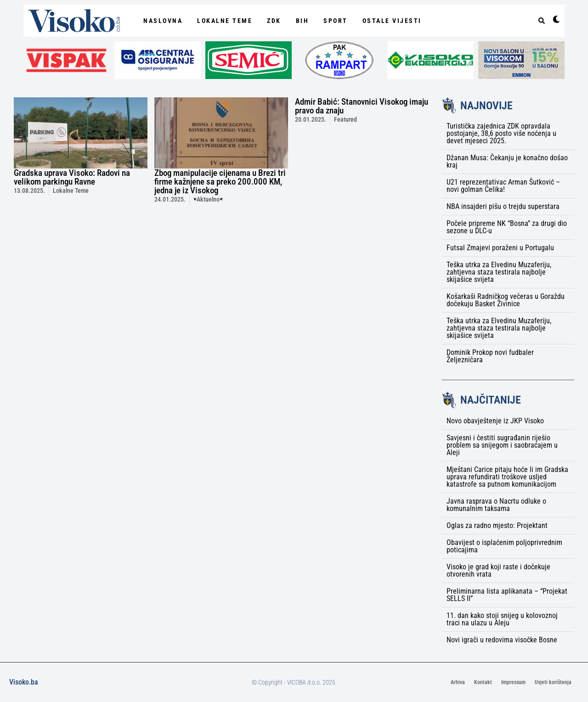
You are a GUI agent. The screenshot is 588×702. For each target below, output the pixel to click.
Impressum (513, 682)
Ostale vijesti (392, 21)
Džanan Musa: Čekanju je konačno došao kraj (507, 161)
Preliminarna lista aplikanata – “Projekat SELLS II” (507, 595)
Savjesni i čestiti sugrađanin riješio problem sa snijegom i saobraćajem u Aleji (502, 445)
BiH (302, 21)
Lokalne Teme (225, 21)
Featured (345, 120)
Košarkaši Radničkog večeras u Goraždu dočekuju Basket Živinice (506, 300)
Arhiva (458, 682)
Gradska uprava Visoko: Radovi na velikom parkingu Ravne (72, 177)
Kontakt (483, 682)
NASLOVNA (163, 21)
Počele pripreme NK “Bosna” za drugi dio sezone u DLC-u (507, 227)
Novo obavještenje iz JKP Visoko (495, 421)
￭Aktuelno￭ (208, 199)
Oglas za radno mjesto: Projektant (497, 525)
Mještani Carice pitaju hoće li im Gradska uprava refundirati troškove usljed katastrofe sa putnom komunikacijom (507, 477)
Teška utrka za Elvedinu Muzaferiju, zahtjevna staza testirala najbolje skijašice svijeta (499, 272)
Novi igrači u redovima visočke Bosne (502, 640)
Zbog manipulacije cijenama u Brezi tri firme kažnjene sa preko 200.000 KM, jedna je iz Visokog (220, 182)
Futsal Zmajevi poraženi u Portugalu (500, 248)
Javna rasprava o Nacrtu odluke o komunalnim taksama (496, 505)
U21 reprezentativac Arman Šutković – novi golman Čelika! (503, 186)
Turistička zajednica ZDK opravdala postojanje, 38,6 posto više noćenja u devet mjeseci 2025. (501, 133)
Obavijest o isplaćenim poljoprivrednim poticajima (504, 546)
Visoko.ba (24, 682)
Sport (336, 21)
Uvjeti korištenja (553, 682)
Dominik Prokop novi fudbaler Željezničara (490, 356)
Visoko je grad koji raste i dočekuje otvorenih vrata (498, 570)
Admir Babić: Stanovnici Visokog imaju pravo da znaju (362, 106)
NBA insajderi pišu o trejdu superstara (503, 206)
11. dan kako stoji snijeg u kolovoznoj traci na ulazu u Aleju (502, 619)
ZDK (274, 21)
